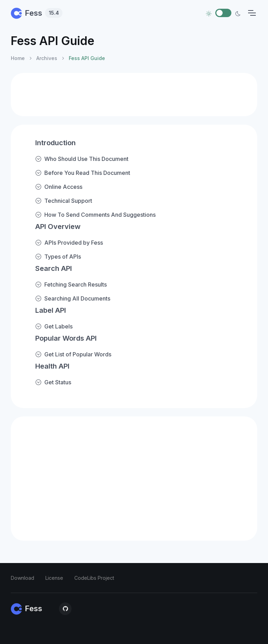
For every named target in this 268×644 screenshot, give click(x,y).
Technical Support (64, 201)
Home (18, 58)
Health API (52, 366)
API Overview (58, 227)
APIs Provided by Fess (69, 243)
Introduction (55, 143)
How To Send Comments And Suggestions (95, 215)
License (54, 578)
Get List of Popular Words (73, 354)
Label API (51, 310)
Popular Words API (66, 338)
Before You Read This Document (83, 173)
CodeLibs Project (94, 578)
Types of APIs (58, 257)
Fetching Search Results (71, 284)
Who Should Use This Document (82, 159)
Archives (47, 58)
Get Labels (54, 326)
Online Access (59, 187)
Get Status (53, 382)
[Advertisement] (134, 95)
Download (23, 578)
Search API (54, 268)
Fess (37, 13)
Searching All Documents (73, 298)
